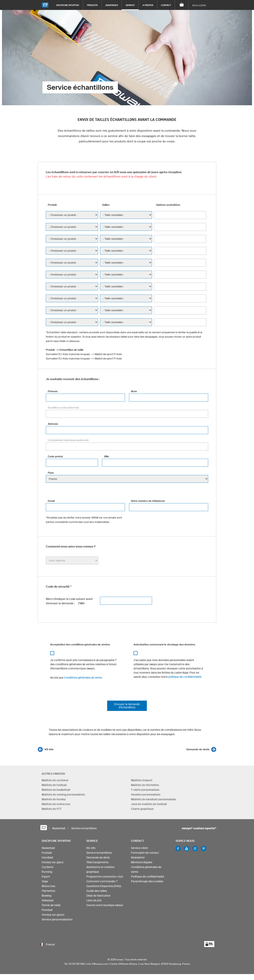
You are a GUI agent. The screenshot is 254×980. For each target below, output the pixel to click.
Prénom (53, 391)
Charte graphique (142, 809)
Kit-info (49, 749)
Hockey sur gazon (53, 915)
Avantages (112, 5)
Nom (134, 391)
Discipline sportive (68, 5)
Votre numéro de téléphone (148, 501)
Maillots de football (54, 785)
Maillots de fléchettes (145, 785)
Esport (46, 877)
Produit (52, 205)
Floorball (47, 910)
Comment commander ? (102, 881)
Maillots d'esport (142, 780)
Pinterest (204, 849)
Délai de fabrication (98, 896)
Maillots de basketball (56, 790)
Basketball (48, 848)
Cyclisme (48, 867)
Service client (140, 848)
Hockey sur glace (53, 862)
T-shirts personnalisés (145, 790)
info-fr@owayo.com (97, 964)
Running (47, 872)
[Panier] (182, 5)
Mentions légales (142, 862)
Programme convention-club (105, 877)
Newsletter (138, 857)
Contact (166, 5)
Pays (51, 473)
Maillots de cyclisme (55, 780)
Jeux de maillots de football (149, 804)
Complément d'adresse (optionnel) (68, 440)
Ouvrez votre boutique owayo (105, 905)
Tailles (106, 205)
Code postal (55, 456)
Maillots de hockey (54, 799)
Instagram (195, 849)
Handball (47, 857)
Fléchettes (48, 891)
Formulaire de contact (145, 853)
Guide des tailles (97, 891)
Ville (106, 456)
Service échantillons (99, 853)
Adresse (53, 424)
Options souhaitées (168, 205)
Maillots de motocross (56, 804)
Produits (92, 5)
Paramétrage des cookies (147, 881)
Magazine (199, 5)
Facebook (178, 849)
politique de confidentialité (185, 677)
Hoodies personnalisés (146, 795)
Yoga (45, 881)
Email (51, 501)
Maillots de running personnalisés (63, 795)
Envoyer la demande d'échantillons (127, 706)
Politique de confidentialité (148, 877)
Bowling (47, 896)
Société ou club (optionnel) (63, 408)
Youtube (187, 849)
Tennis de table (51, 905)
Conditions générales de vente (83, 678)
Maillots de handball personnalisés (153, 799)
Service (130, 5)
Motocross (48, 886)
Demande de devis (198, 749)
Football (47, 853)
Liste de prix (94, 900)
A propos (148, 5)
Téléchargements (97, 862)
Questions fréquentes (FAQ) (104, 886)
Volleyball (48, 900)
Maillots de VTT (52, 809)
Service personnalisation (57, 919)
